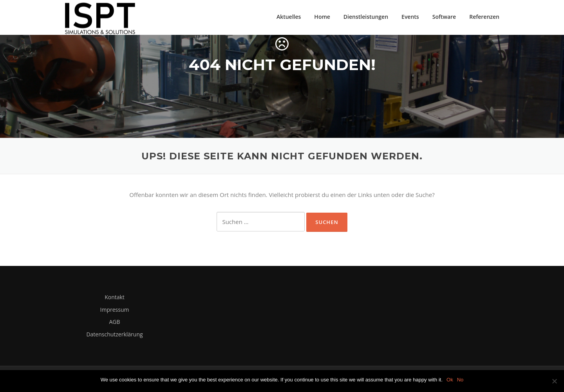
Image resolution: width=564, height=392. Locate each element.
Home (322, 17)
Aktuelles (289, 17)
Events (410, 17)
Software (444, 17)
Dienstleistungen (366, 17)
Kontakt (115, 298)
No (460, 380)
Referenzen (484, 17)
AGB (114, 322)
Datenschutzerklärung (114, 335)
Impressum (115, 310)
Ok (450, 380)
